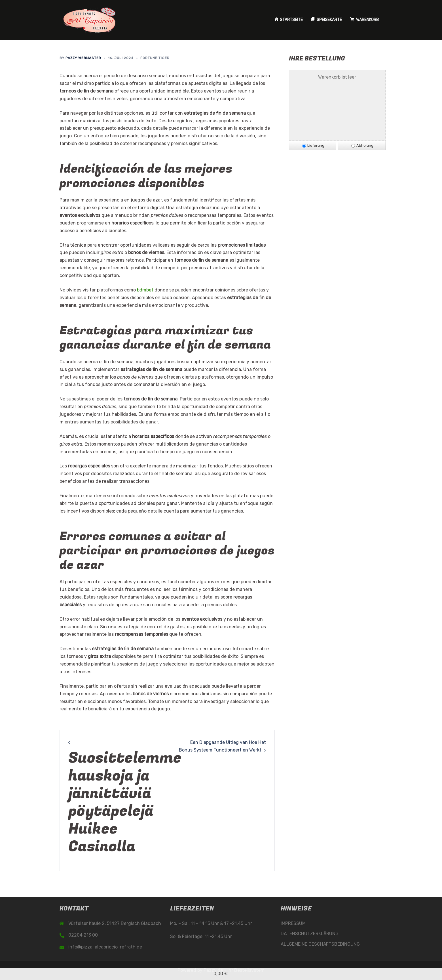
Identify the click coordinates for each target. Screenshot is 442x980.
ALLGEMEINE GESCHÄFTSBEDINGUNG (320, 944)
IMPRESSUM (293, 923)
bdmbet (145, 290)
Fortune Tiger (155, 58)
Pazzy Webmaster (83, 58)
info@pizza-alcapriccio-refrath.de (105, 947)
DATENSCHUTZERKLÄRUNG (310, 934)
